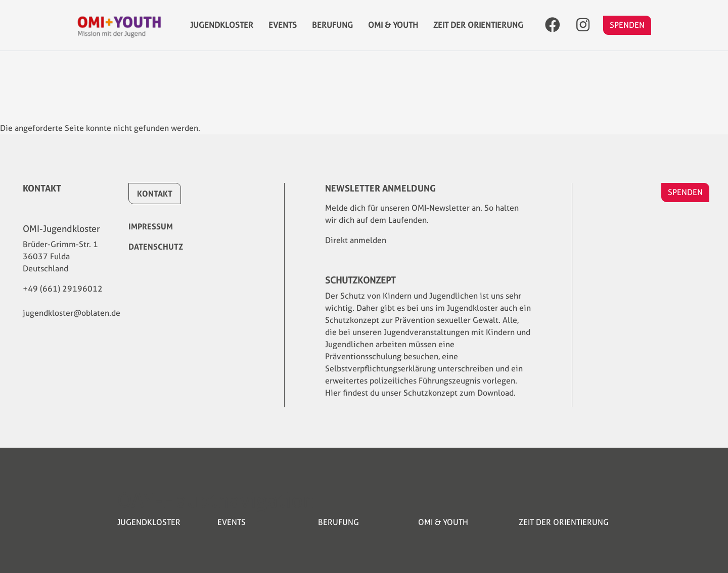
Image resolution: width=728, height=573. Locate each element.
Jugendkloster (222, 30)
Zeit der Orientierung (478, 30)
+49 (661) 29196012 (63, 289)
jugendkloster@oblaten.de (72, 313)
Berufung (332, 30)
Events (283, 30)
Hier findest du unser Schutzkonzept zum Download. (420, 393)
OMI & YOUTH (393, 30)
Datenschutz (156, 247)
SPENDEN (627, 30)
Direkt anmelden (356, 240)
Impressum (151, 226)
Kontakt (155, 194)
